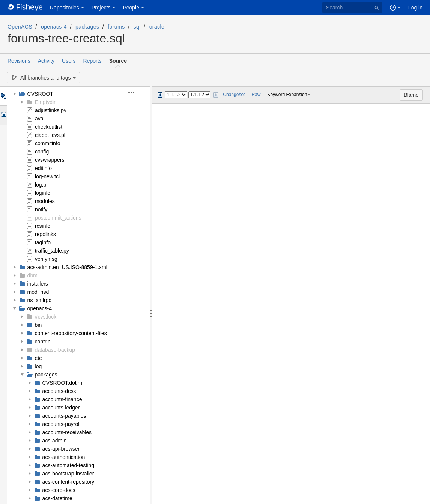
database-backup (55, 350)
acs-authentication (64, 457)
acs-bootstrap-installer (68, 474)
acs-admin (55, 441)
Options (3, 115)
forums (116, 27)
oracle (157, 27)
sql (137, 27)
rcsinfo (43, 226)
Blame (411, 95)
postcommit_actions (58, 218)
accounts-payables (64, 416)
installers (38, 284)
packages (87, 27)
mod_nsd (38, 292)
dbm (32, 275)
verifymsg (46, 259)
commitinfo (48, 143)
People (131, 8)
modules (45, 201)
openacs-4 (54, 27)
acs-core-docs (59, 490)
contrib (43, 342)
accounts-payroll (62, 424)
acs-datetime (57, 498)
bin (38, 325)
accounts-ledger (61, 408)
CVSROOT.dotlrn (62, 383)
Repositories (65, 8)
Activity (46, 61)
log (38, 366)
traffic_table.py (52, 251)
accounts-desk (59, 391)
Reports (92, 61)
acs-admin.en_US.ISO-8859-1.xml (67, 267)
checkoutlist (49, 127)
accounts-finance (62, 399)
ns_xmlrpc (39, 300)
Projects (101, 8)
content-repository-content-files (71, 333)
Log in (415, 8)
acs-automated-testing (68, 465)
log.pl (41, 185)
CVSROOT (40, 94)
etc (38, 358)
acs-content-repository (68, 482)
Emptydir (45, 102)
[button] (136, 92)
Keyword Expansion (287, 95)
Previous (161, 95)
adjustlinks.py (51, 110)
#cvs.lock (46, 317)
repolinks (45, 234)
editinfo (43, 168)
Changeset (234, 95)
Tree (3, 96)
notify (41, 209)
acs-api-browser (61, 449)
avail (40, 119)
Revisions (19, 61)
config (42, 152)
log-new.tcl (47, 176)
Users (69, 61)
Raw (256, 95)
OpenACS (20, 27)
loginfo (43, 193)
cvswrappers (50, 160)
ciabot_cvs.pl (50, 135)
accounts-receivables (67, 432)
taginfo (43, 242)
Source (118, 61)
